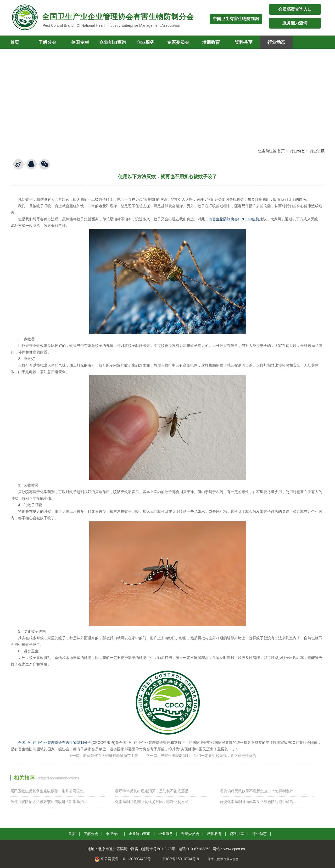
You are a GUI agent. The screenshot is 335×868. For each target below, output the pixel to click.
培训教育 (211, 42)
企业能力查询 (113, 42)
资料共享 (244, 42)
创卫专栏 (80, 42)
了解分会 (47, 42)
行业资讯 (317, 151)
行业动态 (276, 42)
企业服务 (146, 42)
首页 (281, 151)
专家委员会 (178, 42)
